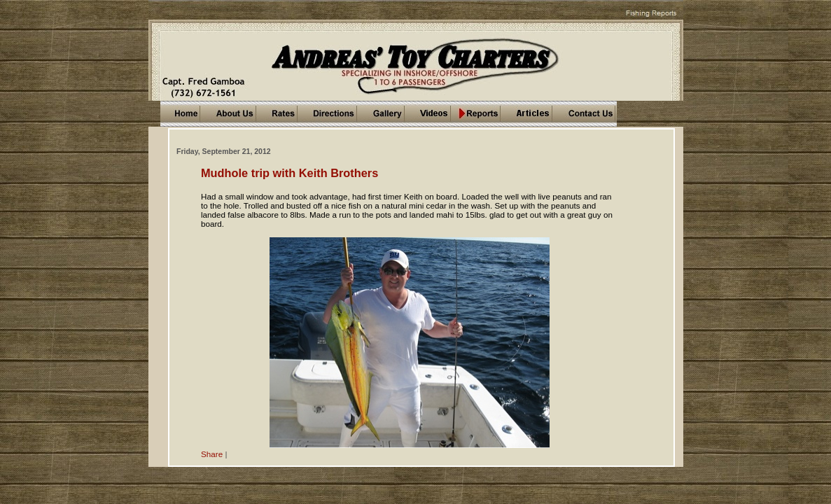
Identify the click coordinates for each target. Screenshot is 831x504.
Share (212, 454)
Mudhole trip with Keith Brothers (289, 173)
